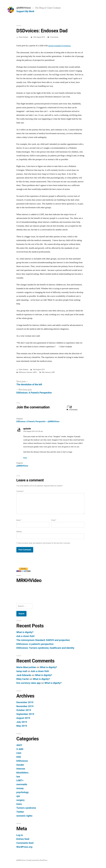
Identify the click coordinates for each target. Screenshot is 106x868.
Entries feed (23, 839)
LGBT (53, 372)
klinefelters (22, 773)
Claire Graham (23, 37)
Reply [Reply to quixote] (25, 458)
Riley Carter (23, 679)
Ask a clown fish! (25, 636)
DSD (43, 372)
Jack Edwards (24, 675)
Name (19, 520)
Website (19, 532)
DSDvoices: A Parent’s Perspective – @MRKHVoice (38, 422)
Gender (20, 765)
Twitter (20, 812)
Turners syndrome (26, 808)
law (18, 777)
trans (19, 804)
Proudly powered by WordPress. (37, 860)
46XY (19, 745)
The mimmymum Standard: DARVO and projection (43, 640)
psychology (22, 792)
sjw (18, 796)
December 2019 (25, 702)
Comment (20, 491)
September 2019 (25, 714)
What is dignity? (25, 632)
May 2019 (22, 726)
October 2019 (24, 710)
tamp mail (22, 671)
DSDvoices (22, 372)
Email (54, 520)
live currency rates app (28, 683)
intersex (48, 372)
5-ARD (20, 749)
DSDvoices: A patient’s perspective (35, 644)
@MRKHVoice (24, 8)
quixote (27, 429)
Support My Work (25, 11)
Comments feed (25, 843)
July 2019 (22, 722)
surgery (20, 800)
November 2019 (25, 706)
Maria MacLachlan (26, 667)
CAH (19, 753)
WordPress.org (24, 847)
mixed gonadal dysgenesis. (60, 46)
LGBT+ (35, 372)
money (20, 788)
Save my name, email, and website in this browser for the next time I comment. (44, 543)
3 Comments (54, 37)
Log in (20, 835)
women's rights (24, 816)
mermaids (22, 784)
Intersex (29, 372)
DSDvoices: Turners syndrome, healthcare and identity (45, 648)
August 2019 (23, 718)
